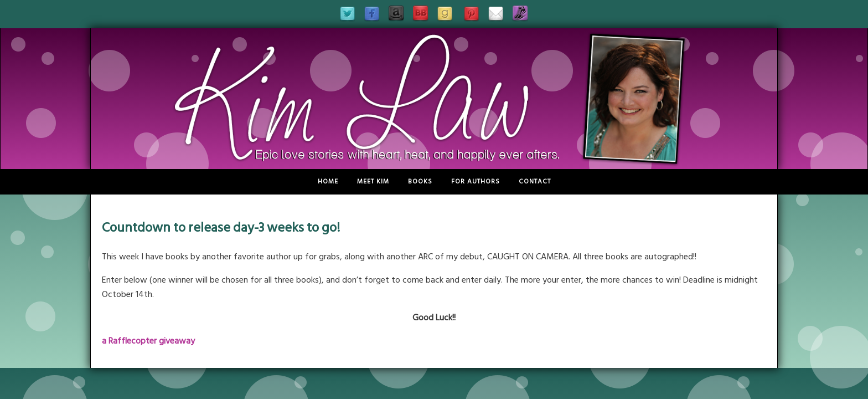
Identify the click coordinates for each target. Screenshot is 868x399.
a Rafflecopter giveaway (148, 341)
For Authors (476, 181)
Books (420, 181)
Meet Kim (373, 181)
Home (328, 181)
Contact (535, 181)
